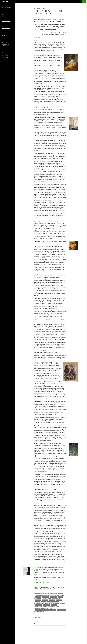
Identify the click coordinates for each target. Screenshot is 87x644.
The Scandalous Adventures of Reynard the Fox (46, 610)
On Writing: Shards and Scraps (7, 43)
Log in (3, 52)
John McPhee (45, 600)
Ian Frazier (60, 597)
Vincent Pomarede (61, 610)
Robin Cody (62, 603)
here (63, 422)
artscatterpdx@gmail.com (7, 8)
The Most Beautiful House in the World (44, 608)
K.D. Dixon (37, 602)
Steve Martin (54, 605)
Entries (4, 54)
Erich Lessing (38, 597)
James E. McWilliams (55, 599)
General (45, 9)
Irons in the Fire (46, 599)
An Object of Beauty (40, 594)
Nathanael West (48, 603)
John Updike (52, 600)
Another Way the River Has (51, 594)
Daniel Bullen (53, 595)
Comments (5, 56)
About (80, 2)
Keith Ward (44, 602)
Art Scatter (5, 2)
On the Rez (56, 603)
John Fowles (38, 600)
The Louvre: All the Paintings (52, 607)
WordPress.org (5, 57)
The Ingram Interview (40, 607)
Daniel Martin (61, 595)
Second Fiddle (46, 605)
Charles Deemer (45, 595)
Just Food (59, 600)
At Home (61, 594)
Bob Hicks (37, 9)
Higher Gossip (53, 597)
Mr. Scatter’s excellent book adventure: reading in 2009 (48, 584)
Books (41, 9)
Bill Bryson (38, 595)
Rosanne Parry (38, 605)
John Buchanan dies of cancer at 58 (50, 618)
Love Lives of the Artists (53, 602)
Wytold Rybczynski (40, 612)
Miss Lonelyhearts (39, 603)
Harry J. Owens (46, 597)
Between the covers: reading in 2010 (44, 582)
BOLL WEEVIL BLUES (6, 35)
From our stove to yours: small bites (50, 623)
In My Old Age (38, 599)
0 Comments (53, 16)
